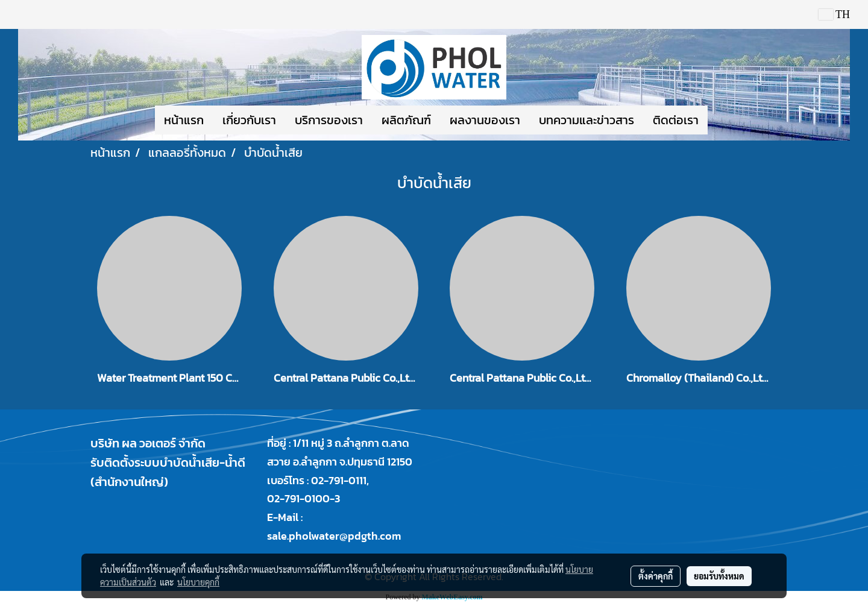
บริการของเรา (329, 120)
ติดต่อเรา (676, 120)
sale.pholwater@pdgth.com (334, 536)
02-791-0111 (339, 480)
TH (834, 14)
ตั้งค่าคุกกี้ (656, 576)
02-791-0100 (298, 498)
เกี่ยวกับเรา (249, 120)
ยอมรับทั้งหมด (719, 576)
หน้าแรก (184, 120)
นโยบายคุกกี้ (198, 582)
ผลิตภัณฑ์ (406, 120)
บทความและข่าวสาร (587, 120)
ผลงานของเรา (485, 120)
